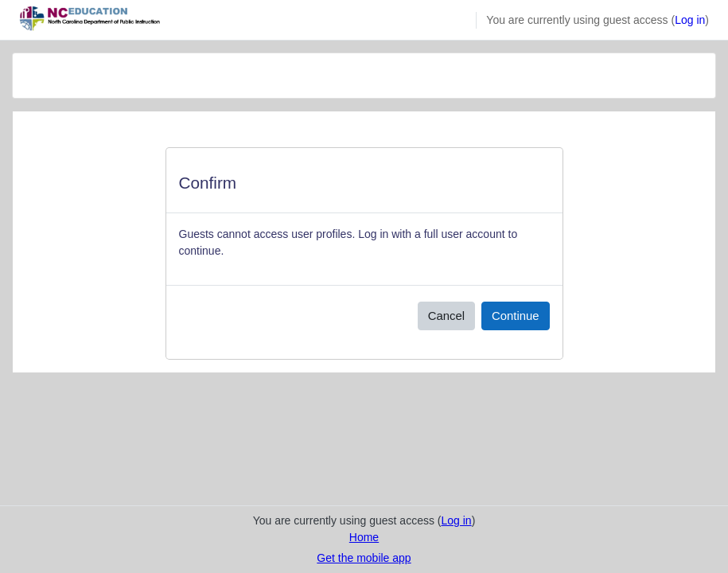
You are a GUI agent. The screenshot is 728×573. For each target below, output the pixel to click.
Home (364, 537)
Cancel (446, 316)
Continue (515, 316)
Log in (690, 20)
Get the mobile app (364, 558)
